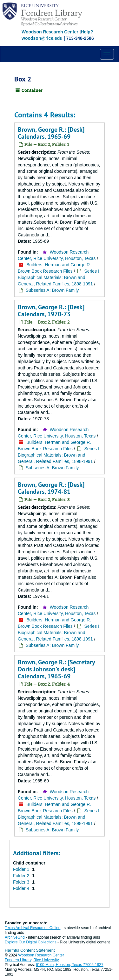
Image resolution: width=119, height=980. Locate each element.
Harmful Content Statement (30, 950)
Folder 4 (22, 888)
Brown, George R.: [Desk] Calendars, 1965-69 (51, 133)
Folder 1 (22, 869)
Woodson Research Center (50, 32)
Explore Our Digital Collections (31, 942)
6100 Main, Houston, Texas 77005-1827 (70, 965)
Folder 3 (22, 882)
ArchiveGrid (15, 937)
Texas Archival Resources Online (33, 928)
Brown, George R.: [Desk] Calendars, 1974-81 (51, 488)
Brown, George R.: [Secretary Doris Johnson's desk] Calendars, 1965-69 (56, 669)
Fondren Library (18, 960)
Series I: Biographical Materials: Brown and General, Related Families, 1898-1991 (59, 277)
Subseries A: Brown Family (52, 290)
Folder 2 (22, 876)
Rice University (46, 960)
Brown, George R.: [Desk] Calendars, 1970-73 (51, 311)
